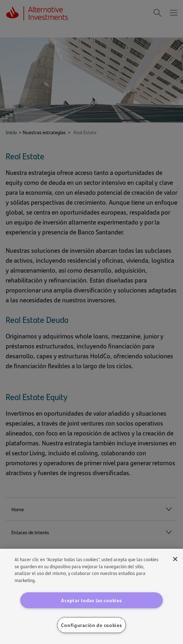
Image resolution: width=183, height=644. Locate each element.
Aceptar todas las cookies (91, 600)
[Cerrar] (175, 559)
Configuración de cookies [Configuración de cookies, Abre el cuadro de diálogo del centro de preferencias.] (91, 625)
